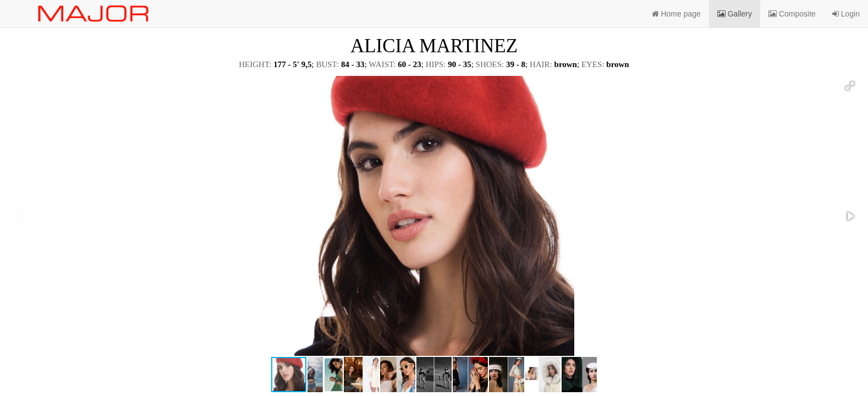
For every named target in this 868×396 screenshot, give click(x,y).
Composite (792, 14)
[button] (850, 86)
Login (846, 14)
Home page (676, 14)
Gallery (735, 14)
